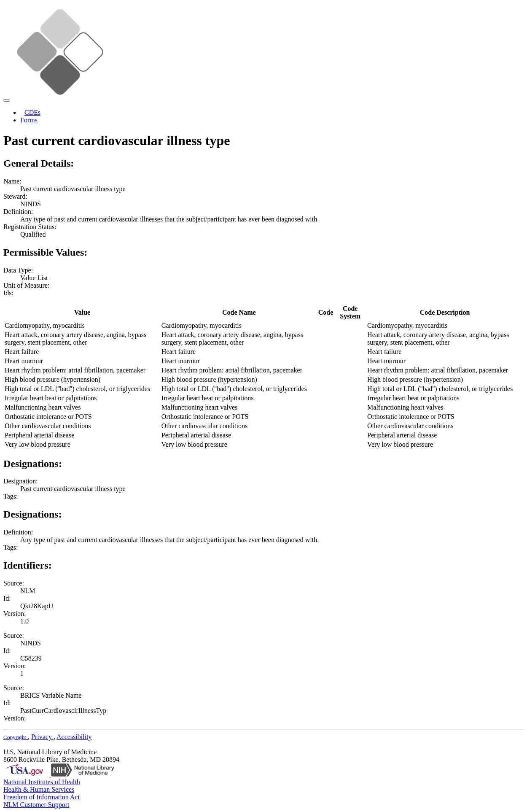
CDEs (32, 112)
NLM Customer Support (36, 805)
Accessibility (74, 737)
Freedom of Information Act (42, 797)
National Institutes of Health (42, 782)
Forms (29, 120)
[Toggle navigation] (7, 100)
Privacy (42, 737)
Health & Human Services (39, 789)
